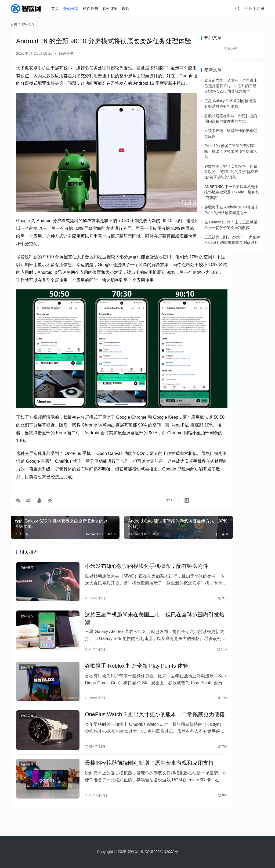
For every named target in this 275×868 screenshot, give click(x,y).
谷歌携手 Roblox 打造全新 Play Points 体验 (124, 659)
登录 (248, 9)
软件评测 (111, 9)
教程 (127, 9)
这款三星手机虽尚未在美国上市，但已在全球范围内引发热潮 (129, 610)
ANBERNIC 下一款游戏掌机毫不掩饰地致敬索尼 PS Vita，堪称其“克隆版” (232, 192)
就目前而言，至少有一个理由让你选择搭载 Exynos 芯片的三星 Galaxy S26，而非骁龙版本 (231, 86)
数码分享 (72, 9)
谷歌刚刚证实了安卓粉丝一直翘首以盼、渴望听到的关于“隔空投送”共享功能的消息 (231, 172)
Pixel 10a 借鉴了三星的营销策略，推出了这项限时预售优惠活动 (231, 151)
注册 (260, 9)
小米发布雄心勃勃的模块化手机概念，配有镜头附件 (129, 557)
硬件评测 (92, 9)
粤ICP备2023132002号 (159, 852)
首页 (56, 9)
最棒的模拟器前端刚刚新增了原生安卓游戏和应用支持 (129, 762)
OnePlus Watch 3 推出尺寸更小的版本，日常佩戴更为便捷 (129, 709)
